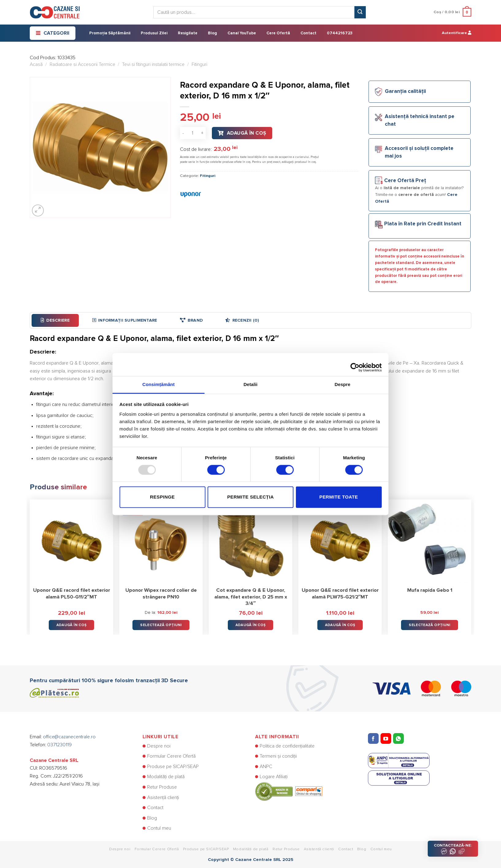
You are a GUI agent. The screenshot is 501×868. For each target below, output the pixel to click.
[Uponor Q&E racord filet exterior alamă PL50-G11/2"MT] (71, 541)
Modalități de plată (166, 777)
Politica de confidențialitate (287, 746)
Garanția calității (405, 92)
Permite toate (338, 497)
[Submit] (360, 12)
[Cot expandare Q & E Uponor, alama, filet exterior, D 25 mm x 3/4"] (251, 541)
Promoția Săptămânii (110, 33)
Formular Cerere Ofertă (171, 756)
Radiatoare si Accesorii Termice (82, 64)
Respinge (162, 497)
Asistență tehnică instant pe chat (420, 120)
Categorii (53, 33)
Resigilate (188, 33)
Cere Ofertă (278, 33)
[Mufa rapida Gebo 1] (430, 541)
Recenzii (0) (242, 320)
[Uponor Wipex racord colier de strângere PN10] (161, 541)
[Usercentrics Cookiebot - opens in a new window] (355, 364)
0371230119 (59, 745)
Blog (212, 33)
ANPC (266, 767)
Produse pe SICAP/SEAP (173, 767)
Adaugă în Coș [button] (72, 625)
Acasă (36, 64)
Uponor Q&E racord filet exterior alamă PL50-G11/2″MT (72, 594)
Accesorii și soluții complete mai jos (419, 152)
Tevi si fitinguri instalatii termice (153, 64)
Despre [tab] (342, 384)
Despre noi (159, 746)
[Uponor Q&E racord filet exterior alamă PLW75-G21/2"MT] (340, 541)
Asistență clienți (163, 797)
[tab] (55, 320)
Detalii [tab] (251, 384)
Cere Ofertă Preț (405, 181)
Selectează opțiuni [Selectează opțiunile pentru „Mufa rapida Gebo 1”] (429, 625)
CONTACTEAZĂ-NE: (453, 849)
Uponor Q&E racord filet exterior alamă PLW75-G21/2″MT (340, 594)
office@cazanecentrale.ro (69, 737)
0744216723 (340, 33)
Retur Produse (162, 787)
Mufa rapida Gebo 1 (430, 590)
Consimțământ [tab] (158, 384)
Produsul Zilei (154, 33)
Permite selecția (251, 497)
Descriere (55, 320)
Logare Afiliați (274, 777)
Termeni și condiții (278, 756)
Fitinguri (199, 64)
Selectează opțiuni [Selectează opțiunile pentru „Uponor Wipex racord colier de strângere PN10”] (161, 625)
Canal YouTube (242, 33)
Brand (191, 320)
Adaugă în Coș (247, 133)
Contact (308, 33)
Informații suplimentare (125, 320)
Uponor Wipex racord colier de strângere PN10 (161, 594)
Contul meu (159, 828)
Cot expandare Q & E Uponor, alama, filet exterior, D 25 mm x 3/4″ (251, 597)
